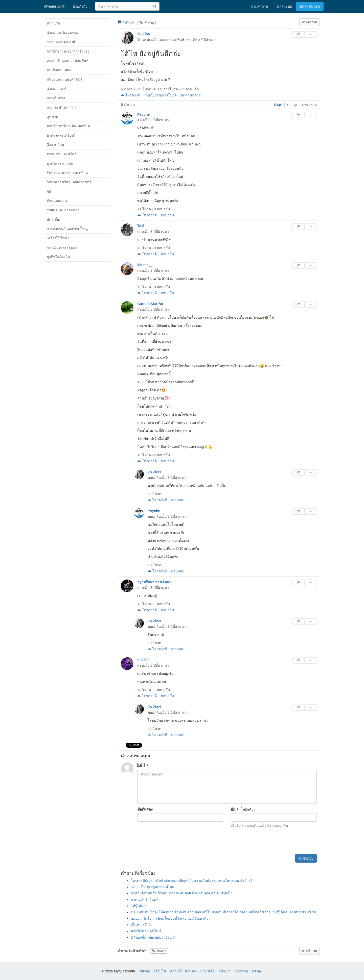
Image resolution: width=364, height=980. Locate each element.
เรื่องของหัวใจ (142, 925)
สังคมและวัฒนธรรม (63, 33)
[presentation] (278, 842)
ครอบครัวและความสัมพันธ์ (68, 61)
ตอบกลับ (167, 215)
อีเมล (235, 809)
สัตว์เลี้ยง (54, 219)
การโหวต (309, 105)
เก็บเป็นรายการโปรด (161, 95)
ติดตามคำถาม (192, 95)
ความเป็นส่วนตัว (183, 971)
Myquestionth (55, 6)
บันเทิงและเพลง (59, 70)
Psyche (143, 114)
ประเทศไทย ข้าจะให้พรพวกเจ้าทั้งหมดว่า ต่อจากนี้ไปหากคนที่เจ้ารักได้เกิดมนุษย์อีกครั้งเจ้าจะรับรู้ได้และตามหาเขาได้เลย (223, 912)
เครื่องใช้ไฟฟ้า (58, 238)
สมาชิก (224, 971)
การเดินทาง (56, 98)
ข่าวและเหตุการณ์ (61, 42)
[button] (310, 22)
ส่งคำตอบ (306, 858)
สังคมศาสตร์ (56, 89)
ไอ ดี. (141, 226)
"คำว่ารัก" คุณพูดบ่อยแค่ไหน (153, 887)
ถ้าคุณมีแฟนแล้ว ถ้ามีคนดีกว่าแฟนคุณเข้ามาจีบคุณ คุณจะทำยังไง (182, 893)
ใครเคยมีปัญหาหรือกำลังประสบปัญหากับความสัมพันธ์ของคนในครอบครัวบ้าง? (192, 881)
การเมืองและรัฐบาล (62, 247)
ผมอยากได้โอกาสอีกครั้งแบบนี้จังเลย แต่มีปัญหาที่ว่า (171, 918)
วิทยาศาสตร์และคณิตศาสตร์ (69, 182)
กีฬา (50, 191)
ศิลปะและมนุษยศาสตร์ (64, 79)
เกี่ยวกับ (144, 971)
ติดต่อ (256, 971)
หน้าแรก (53, 23)
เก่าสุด (292, 105)
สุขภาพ (52, 117)
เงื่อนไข (160, 971)
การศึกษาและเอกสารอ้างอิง (68, 51)
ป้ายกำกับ (241, 971)
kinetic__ (145, 265)
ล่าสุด (278, 105)
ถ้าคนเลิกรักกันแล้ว (146, 899)
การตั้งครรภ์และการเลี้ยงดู (67, 229)
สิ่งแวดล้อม (55, 145)
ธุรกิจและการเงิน (60, 163)
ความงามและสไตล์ (62, 154)
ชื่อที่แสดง (145, 809)
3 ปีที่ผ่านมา (207, 40)
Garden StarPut (150, 304)
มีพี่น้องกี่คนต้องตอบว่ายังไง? (153, 937)
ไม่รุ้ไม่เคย (139, 906)
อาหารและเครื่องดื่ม (62, 135)
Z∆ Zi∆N (144, 34)
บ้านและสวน (57, 201)
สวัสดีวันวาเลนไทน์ (146, 931)
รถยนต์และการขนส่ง (63, 210)
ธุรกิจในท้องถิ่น (58, 257)
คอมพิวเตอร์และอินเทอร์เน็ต (68, 126)
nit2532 (143, 660)
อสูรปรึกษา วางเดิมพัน (154, 582)
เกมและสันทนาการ (62, 107)
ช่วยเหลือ (207, 971)
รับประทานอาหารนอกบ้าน (67, 173)
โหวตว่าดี (131, 95)
